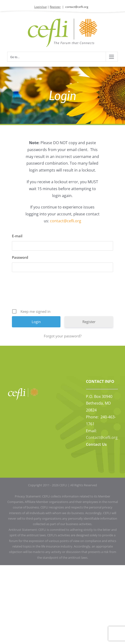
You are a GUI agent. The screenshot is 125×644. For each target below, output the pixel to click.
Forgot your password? (63, 336)
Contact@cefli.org (102, 437)
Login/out (40, 7)
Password (20, 257)
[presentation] (63, 292)
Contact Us (96, 444)
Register (55, 7)
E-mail (17, 236)
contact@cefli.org (77, 7)
